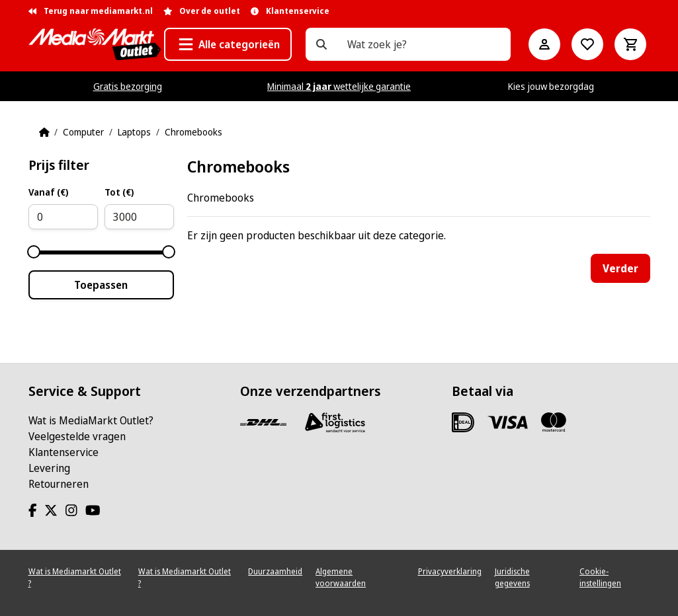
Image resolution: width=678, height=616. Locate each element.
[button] (228, 44)
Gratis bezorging (128, 86)
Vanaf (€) (48, 192)
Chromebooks (193, 132)
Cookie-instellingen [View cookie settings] (600, 577)
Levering (49, 468)
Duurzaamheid (275, 571)
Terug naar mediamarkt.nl (91, 11)
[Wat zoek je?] (321, 44)
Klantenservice (64, 452)
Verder (620, 268)
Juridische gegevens (512, 577)
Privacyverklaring (450, 571)
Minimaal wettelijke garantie (339, 86)
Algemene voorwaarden (341, 577)
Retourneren (59, 484)
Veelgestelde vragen (77, 436)
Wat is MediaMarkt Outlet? (91, 420)
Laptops (134, 132)
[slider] (34, 252)
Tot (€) (119, 192)
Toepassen (101, 285)
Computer (83, 132)
